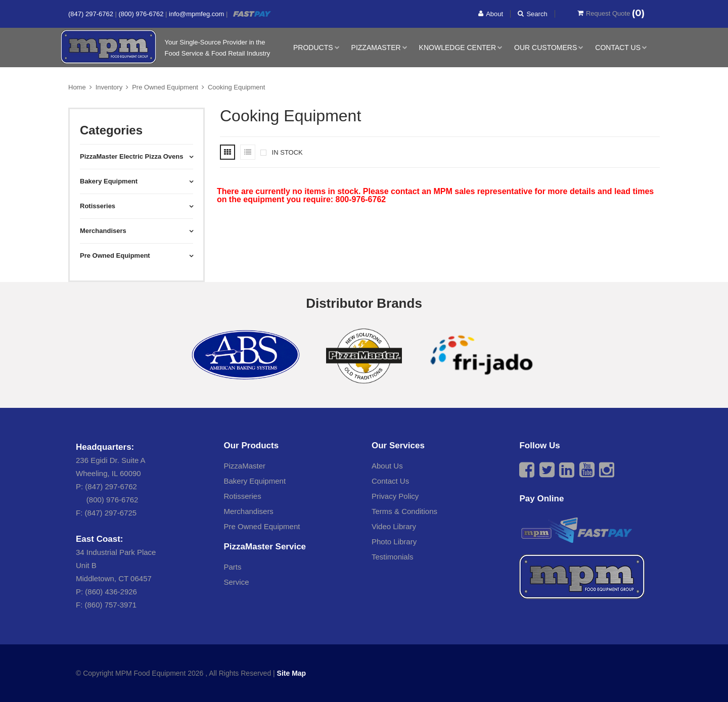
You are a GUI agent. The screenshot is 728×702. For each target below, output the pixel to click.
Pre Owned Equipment (165, 87)
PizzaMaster (376, 48)
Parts (233, 567)
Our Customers (545, 48)
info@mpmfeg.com (197, 14)
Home (77, 87)
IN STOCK (282, 152)
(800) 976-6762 (142, 14)
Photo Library (394, 542)
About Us (387, 466)
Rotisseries (243, 496)
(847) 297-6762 (92, 14)
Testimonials (393, 557)
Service (237, 582)
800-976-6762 (361, 199)
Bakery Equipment (255, 481)
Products (313, 48)
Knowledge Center (458, 48)
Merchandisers (249, 511)
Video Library (394, 526)
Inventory (109, 87)
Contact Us (618, 48)
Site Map (292, 673)
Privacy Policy (395, 496)
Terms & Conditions (404, 511)
